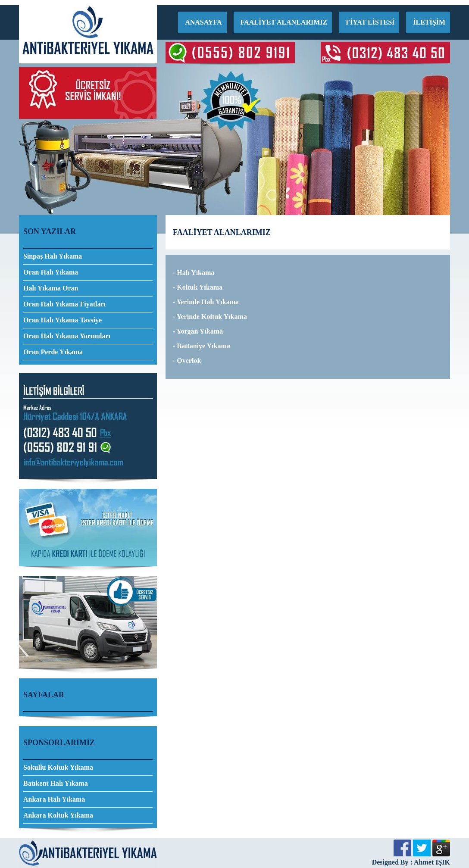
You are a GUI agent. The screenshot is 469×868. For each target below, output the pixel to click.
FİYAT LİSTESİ (370, 22)
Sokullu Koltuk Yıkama (58, 767)
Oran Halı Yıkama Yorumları (67, 336)
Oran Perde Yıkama (53, 352)
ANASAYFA (203, 22)
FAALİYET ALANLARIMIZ (284, 22)
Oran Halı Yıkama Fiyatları (64, 304)
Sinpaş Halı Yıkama (53, 256)
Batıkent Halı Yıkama (56, 783)
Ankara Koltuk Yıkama (58, 815)
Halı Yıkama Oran (51, 288)
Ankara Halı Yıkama (54, 799)
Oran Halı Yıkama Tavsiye (63, 320)
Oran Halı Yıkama (51, 272)
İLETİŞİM (429, 22)
